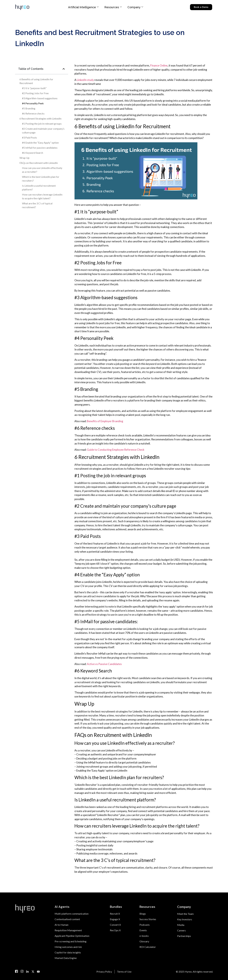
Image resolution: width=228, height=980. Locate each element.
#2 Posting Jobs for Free (35, 93)
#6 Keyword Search (33, 153)
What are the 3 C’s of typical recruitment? (37, 205)
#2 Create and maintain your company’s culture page (43, 131)
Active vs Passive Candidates (104, 664)
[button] (64, 69)
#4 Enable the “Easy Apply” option (41, 143)
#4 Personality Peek (33, 103)
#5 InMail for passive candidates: (40, 148)
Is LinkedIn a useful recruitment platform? (39, 187)
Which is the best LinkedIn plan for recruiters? (41, 179)
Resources (113, 7)
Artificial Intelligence (83, 7)
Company (135, 7)
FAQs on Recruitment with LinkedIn (39, 163)
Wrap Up (24, 158)
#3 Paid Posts (29, 137)
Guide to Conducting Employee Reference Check (116, 450)
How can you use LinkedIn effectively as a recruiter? (42, 170)
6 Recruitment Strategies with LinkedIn (41, 118)
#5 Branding (29, 108)
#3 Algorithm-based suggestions (40, 98)
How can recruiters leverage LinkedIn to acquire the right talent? (42, 196)
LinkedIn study (85, 80)
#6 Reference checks (33, 113)
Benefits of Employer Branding (105, 421)
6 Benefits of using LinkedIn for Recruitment (36, 81)
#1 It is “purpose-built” (35, 88)
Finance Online (159, 65)
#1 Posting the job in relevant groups (42, 124)
